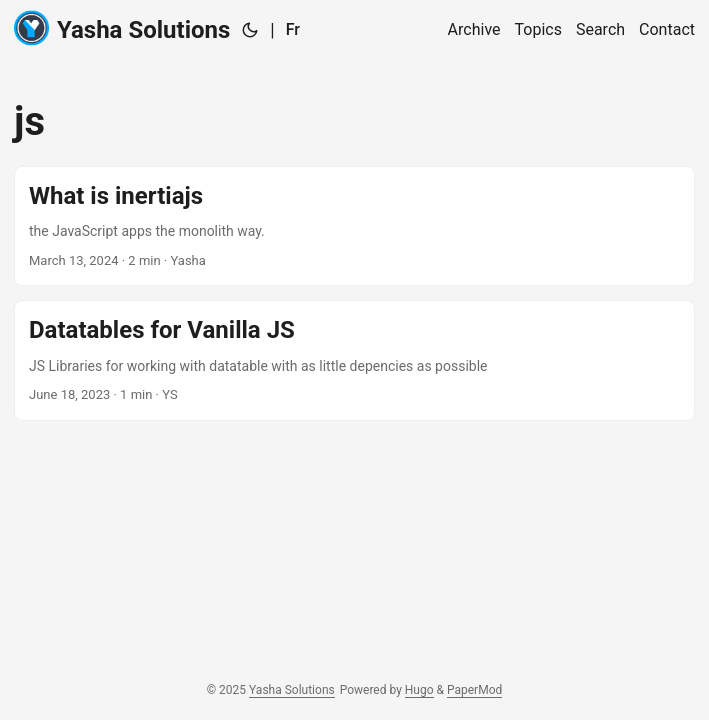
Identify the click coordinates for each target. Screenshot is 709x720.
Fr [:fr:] (293, 29)
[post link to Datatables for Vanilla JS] (354, 360)
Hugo (419, 690)
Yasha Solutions (122, 28)
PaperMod (474, 690)
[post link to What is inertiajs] (354, 226)
